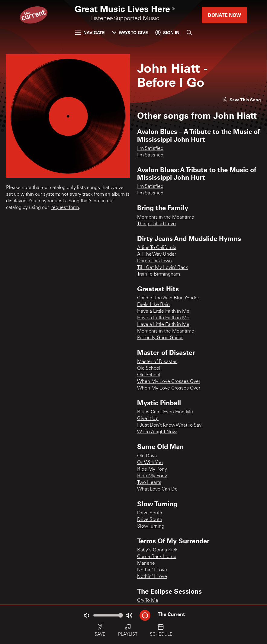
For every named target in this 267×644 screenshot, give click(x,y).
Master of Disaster (157, 362)
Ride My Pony (152, 469)
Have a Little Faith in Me (163, 311)
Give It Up (148, 419)
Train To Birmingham (159, 274)
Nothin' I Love (152, 570)
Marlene (146, 563)
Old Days (147, 456)
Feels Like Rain (153, 305)
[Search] (189, 33)
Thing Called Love (156, 224)
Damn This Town (154, 261)
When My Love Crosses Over (169, 382)
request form (65, 208)
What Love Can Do (157, 489)
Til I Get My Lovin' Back (162, 268)
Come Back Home (157, 557)
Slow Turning (151, 526)
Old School (149, 368)
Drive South (150, 513)
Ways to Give (130, 32)
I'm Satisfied (150, 187)
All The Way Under (157, 254)
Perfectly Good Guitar (160, 338)
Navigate (90, 32)
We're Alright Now (157, 432)
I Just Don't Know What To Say (169, 425)
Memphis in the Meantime (166, 217)
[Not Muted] (86, 615)
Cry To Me (148, 601)
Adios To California (157, 248)
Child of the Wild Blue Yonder (168, 298)
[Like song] (242, 100)
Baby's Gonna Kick (157, 550)
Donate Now (224, 15)
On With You (150, 463)
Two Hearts (149, 483)
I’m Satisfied (150, 149)
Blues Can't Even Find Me (165, 412)
